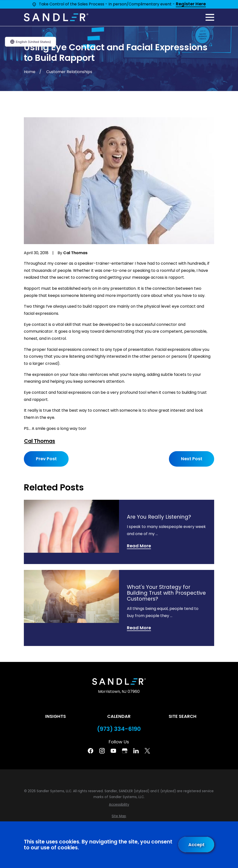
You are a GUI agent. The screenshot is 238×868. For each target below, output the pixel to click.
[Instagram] (102, 751)
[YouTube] (113, 751)
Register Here (191, 4)
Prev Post (46, 459)
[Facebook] (90, 751)
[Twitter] (147, 751)
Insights (56, 716)
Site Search (183, 716)
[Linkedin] (136, 751)
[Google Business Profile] (125, 751)
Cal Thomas (40, 441)
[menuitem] (119, 805)
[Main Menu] (210, 17)
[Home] (56, 17)
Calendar (119, 716)
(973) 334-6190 (119, 729)
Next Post (191, 459)
